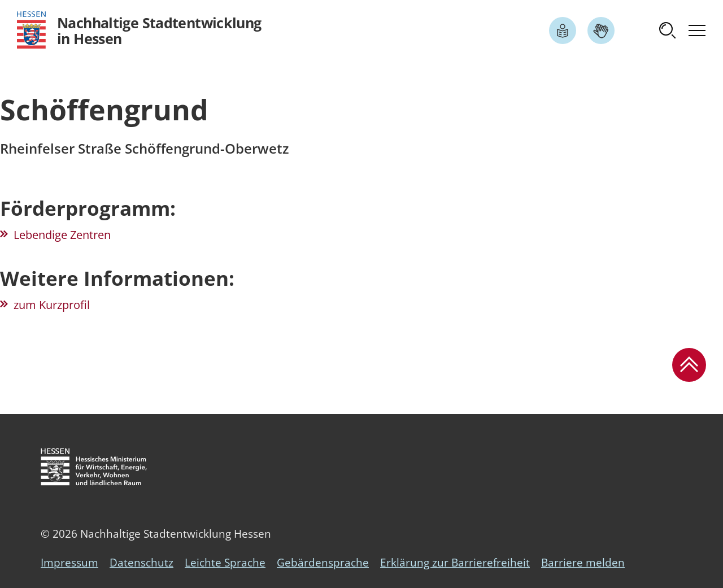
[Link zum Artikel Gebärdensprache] (601, 31)
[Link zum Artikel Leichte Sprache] (563, 31)
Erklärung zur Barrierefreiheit (455, 563)
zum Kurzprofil (52, 305)
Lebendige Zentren (62, 235)
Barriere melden (583, 563)
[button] (668, 31)
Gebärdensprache (323, 563)
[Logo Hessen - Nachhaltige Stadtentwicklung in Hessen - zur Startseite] (139, 30)
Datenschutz (141, 563)
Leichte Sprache (225, 563)
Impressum (69, 563)
